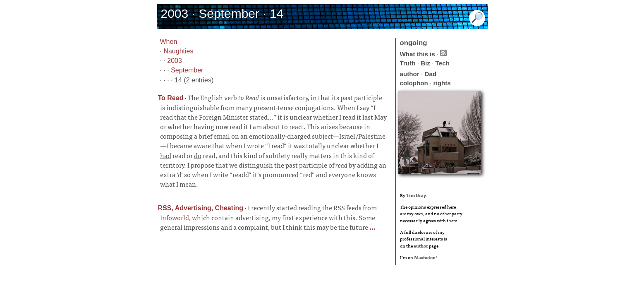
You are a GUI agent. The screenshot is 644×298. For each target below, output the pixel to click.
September (187, 70)
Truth (408, 63)
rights (442, 83)
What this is (418, 54)
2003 (175, 61)
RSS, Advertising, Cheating (201, 208)
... (372, 227)
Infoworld (175, 217)
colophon (414, 83)
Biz (425, 63)
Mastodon (425, 257)
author (410, 74)
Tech (443, 63)
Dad (430, 74)
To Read (171, 98)
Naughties (178, 51)
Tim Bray (416, 195)
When (169, 42)
